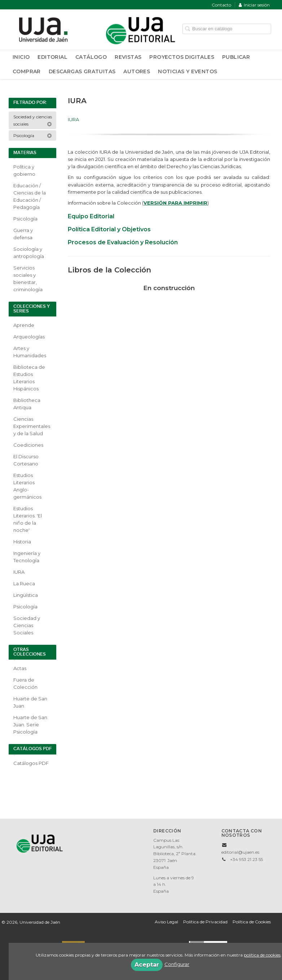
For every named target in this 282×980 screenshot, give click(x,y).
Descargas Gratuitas (82, 71)
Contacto (221, 5)
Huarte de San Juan (30, 702)
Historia (22, 542)
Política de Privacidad (205, 922)
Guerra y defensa (23, 234)
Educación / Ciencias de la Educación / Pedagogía (30, 196)
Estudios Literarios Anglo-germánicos (27, 486)
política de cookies (262, 955)
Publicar (236, 57)
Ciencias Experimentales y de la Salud (32, 426)
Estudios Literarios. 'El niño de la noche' (28, 519)
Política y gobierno (24, 170)
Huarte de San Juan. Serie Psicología (30, 725)
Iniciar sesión (254, 5)
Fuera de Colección (25, 683)
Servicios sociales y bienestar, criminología (28, 279)
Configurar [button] (177, 964)
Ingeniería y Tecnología (27, 557)
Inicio (21, 57)
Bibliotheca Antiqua (27, 404)
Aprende (24, 325)
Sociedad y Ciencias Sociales (27, 625)
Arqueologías (29, 337)
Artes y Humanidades (30, 352)
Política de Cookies (252, 922)
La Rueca (24, 583)
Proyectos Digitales (182, 57)
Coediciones (28, 445)
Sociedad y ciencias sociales (33, 120)
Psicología (33, 135)
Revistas (128, 57)
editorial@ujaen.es (240, 852)
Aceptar (147, 965)
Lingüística (26, 595)
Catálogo (91, 57)
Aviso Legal (166, 922)
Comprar (27, 71)
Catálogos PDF (31, 763)
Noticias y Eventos (188, 71)
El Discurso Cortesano (26, 460)
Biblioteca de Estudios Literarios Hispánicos (29, 378)
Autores (137, 71)
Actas (20, 668)
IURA (19, 572)
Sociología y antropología (29, 253)
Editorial (52, 57)
